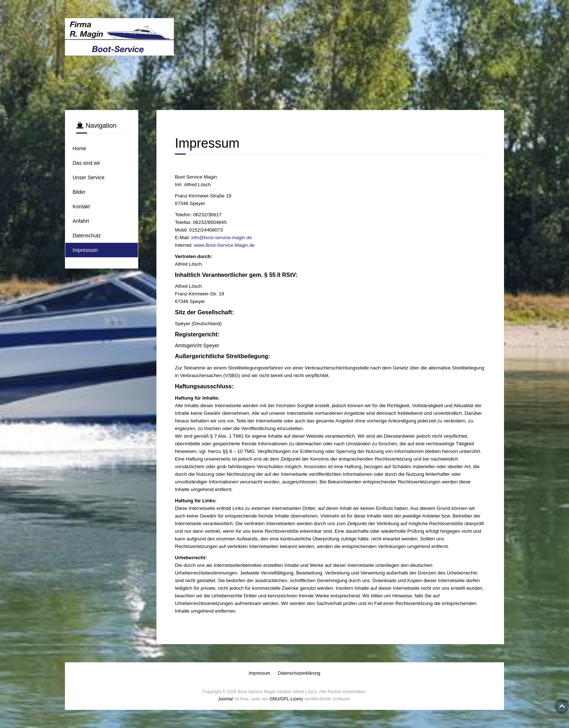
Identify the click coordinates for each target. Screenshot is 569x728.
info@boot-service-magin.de (222, 238)
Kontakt (81, 206)
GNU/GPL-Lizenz (286, 699)
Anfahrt (81, 221)
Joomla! (226, 699)
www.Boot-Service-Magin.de (224, 245)
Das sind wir (86, 163)
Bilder (79, 192)
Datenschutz (87, 236)
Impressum (85, 250)
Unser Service (89, 177)
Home (79, 148)
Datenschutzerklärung (299, 673)
